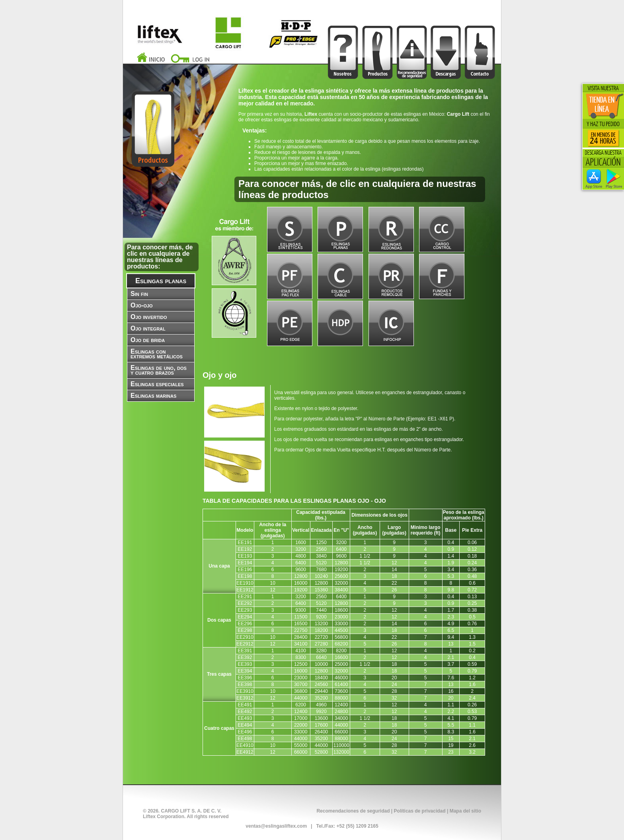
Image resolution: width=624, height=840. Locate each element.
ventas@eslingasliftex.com (276, 826)
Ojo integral (148, 328)
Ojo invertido (149, 317)
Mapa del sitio (465, 811)
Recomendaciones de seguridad (353, 811)
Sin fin (139, 294)
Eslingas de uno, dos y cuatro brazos (159, 370)
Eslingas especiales (157, 384)
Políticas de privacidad (420, 811)
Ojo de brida (148, 340)
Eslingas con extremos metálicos (157, 354)
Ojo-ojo (142, 305)
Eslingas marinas (153, 396)
